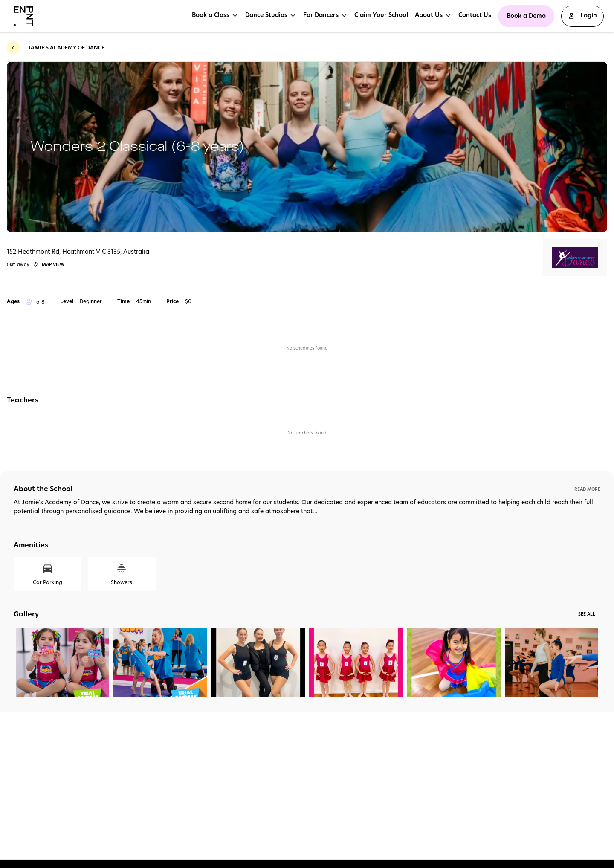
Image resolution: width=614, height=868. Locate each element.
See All (587, 614)
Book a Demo (526, 16)
